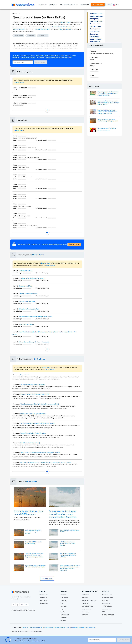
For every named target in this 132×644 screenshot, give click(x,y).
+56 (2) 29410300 (65, 29)
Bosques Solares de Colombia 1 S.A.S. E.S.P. (35, 394)
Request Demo (40, 62)
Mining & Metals (108, 598)
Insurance (85, 615)
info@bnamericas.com (43, 29)
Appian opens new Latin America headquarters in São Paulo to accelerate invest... (108, 94)
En (115, 5)
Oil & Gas (105, 601)
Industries (84, 5)
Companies (64, 598)
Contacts (63, 601)
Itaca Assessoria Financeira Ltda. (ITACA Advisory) (37, 423)
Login (109, 5)
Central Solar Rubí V (25, 271)
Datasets (63, 618)
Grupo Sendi (24, 375)
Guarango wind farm (25, 286)
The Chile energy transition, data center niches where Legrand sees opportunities (34, 555)
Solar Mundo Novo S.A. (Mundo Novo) (33, 414)
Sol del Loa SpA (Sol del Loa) (30, 443)
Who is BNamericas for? (68, 5)
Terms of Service (17, 631)
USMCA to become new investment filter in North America (68, 544)
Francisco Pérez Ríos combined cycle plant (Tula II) (35, 317)
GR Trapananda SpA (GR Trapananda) (33, 385)
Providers (85, 598)
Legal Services (86, 609)
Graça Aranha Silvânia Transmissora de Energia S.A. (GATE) (40, 453)
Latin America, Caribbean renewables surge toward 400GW (33, 532)
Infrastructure (107, 603)
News (62, 603)
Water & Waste (107, 606)
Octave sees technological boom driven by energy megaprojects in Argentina (62, 514)
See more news (47, 579)
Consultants (85, 603)
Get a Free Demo (98, 5)
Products (53, 5)
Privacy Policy (28, 631)
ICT (104, 612)
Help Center (38, 631)
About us (42, 5)
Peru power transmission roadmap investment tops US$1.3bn (68, 555)
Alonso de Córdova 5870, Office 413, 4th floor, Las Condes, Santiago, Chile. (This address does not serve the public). (59, 628)
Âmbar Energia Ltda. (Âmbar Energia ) (33, 433)
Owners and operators (89, 601)
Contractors (85, 595)
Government (86, 612)
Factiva (63, 612)
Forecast (63, 606)
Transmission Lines (19, 29)
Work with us (44, 603)
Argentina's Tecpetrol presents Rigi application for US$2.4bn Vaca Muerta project (109, 103)
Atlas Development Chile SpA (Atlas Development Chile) (39, 404)
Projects (63, 595)
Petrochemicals (107, 609)
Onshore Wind (57, 27)
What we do (43, 595)
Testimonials (44, 601)
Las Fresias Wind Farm (26, 324)
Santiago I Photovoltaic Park (28, 294)
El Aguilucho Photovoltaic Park (29, 309)
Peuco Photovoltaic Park (27, 301)
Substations (67, 27)
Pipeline (63, 620)
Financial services (87, 606)
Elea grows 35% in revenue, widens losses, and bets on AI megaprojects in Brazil (107, 112)
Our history (43, 598)
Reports (63, 609)
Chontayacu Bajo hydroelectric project (31, 278)
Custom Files (65, 615)
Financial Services (108, 615)
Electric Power (65, 22)
